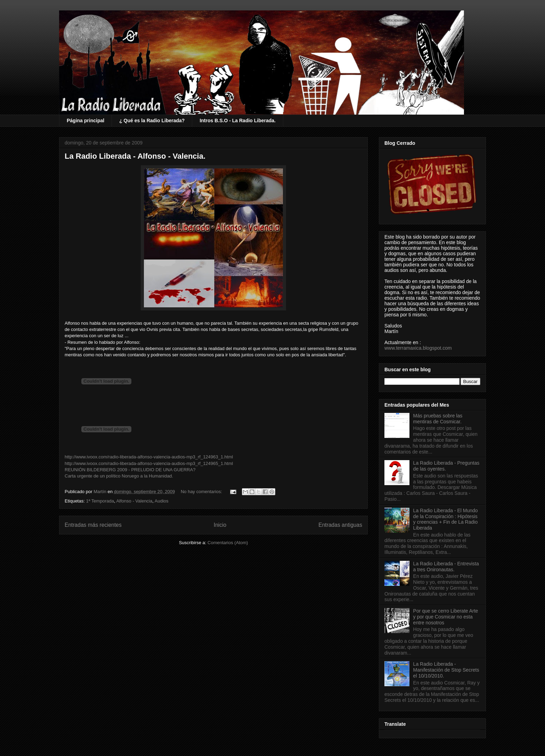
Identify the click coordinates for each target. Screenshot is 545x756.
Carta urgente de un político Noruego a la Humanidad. (119, 476)
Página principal (86, 121)
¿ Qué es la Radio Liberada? (152, 121)
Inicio (220, 525)
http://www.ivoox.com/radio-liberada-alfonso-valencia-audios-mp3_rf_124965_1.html (149, 463)
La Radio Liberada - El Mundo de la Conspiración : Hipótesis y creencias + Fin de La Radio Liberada (446, 519)
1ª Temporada (100, 501)
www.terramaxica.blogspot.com (418, 348)
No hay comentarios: (202, 492)
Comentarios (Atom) (228, 543)
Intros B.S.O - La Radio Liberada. (238, 121)
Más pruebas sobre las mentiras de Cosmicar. (438, 419)
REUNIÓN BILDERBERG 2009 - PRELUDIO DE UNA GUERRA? (130, 470)
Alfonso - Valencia (134, 501)
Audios (162, 501)
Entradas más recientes (93, 525)
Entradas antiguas (340, 525)
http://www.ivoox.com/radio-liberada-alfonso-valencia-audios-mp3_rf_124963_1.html (149, 457)
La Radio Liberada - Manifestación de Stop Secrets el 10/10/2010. (446, 670)
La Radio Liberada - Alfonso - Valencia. (135, 156)
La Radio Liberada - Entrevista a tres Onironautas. (446, 567)
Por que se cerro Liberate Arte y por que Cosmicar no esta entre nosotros (446, 617)
